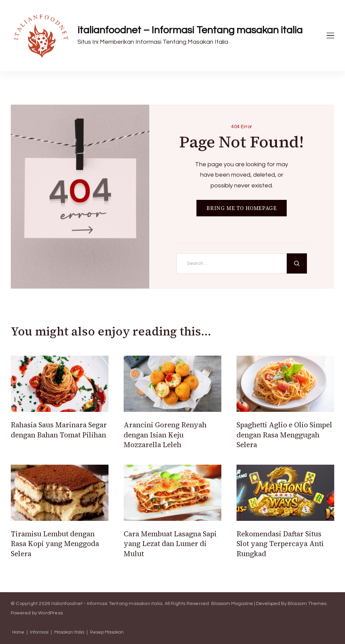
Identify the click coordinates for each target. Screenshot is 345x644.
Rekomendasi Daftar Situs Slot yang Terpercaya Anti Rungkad (280, 544)
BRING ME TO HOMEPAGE (242, 208)
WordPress (50, 613)
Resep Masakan (107, 632)
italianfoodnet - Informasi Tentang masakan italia (107, 604)
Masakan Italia (69, 632)
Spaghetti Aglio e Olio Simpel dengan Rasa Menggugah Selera (284, 435)
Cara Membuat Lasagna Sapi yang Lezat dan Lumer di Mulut (170, 544)
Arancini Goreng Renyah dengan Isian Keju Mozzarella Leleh (165, 435)
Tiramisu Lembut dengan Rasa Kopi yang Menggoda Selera (55, 544)
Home (18, 632)
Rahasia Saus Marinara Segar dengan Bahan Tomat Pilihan (59, 430)
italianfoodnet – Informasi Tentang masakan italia (190, 30)
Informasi (39, 632)
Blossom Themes (307, 604)
